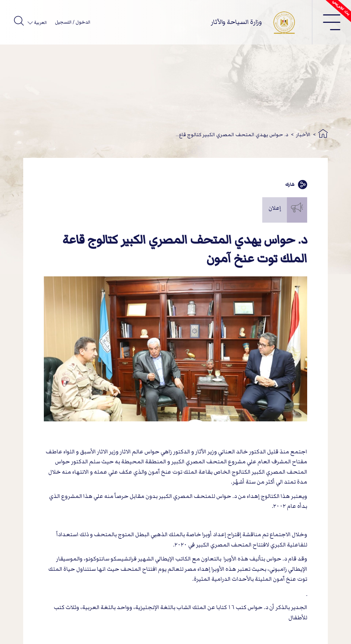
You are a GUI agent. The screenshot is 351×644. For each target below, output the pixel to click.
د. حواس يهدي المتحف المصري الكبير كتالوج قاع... (232, 135)
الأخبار (303, 135)
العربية (40, 23)
